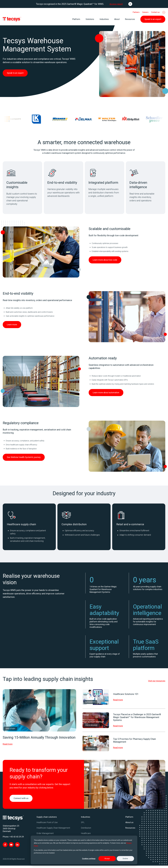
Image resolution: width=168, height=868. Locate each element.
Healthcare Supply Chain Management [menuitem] (53, 830)
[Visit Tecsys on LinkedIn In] (17, 847)
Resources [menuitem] (130, 830)
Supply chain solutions (47, 819)
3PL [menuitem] (83, 825)
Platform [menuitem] (129, 819)
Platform (76, 19)
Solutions (90, 19)
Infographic (90, 704)
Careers (145, 12)
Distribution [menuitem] (86, 830)
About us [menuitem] (129, 825)
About (117, 19)
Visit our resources (157, 683)
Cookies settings (89, 859)
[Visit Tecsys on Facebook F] (5, 847)
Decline (125, 859)
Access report (116, 4)
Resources (130, 19)
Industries (104, 19)
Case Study (10, 731)
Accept (107, 859)
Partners (136, 12)
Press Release (91, 728)
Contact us (155, 12)
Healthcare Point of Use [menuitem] (47, 825)
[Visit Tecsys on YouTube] (11, 847)
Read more (8, 747)
